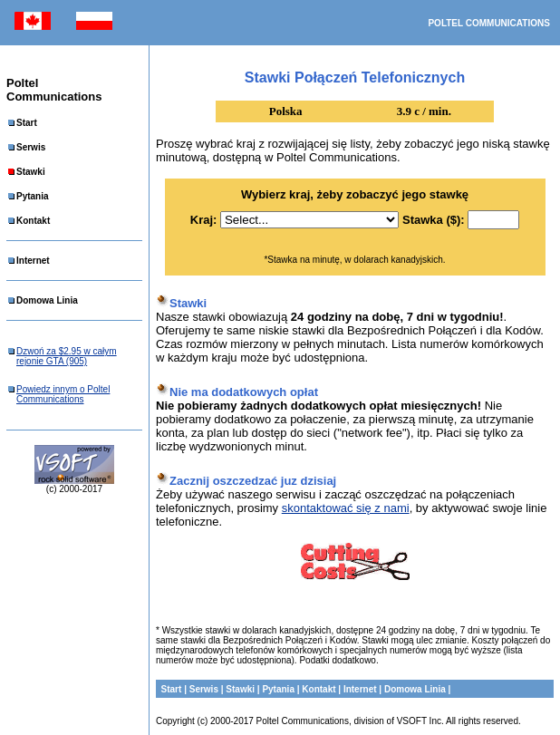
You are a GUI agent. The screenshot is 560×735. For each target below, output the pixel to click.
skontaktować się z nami (346, 508)
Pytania (33, 196)
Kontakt (33, 221)
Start (27, 123)
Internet (33, 261)
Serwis (31, 147)
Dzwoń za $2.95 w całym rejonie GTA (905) (67, 356)
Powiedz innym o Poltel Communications (63, 394)
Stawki (31, 172)
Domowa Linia (47, 300)
